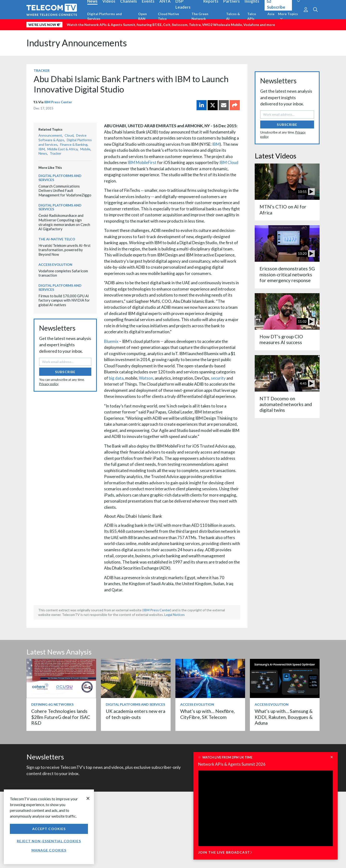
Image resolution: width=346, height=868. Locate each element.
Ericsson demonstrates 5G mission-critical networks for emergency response (287, 274)
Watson (146, 378)
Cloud (69, 135)
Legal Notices (175, 615)
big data (116, 378)
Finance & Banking (74, 144)
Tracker (42, 70)
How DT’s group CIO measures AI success (281, 339)
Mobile (85, 149)
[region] (49, 827)
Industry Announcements (77, 43)
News (43, 153)
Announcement (50, 135)
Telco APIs (252, 16)
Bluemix (111, 341)
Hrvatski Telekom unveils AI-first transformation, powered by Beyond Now (65, 250)
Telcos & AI (233, 16)
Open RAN (142, 16)
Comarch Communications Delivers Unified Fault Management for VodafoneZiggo (65, 191)
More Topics (288, 16)
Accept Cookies (49, 829)
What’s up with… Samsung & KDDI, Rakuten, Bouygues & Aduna (284, 717)
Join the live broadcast (225, 852)
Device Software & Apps (62, 138)
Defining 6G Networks (52, 704)
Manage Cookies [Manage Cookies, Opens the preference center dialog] (49, 850)
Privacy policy (49, 384)
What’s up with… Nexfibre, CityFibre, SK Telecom (207, 714)
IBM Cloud (229, 162)
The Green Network (200, 16)
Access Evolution (55, 264)
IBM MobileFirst (142, 162)
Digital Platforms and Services (105, 16)
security (218, 378)
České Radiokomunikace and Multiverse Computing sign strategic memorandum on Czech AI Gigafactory (64, 222)
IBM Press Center (58, 102)
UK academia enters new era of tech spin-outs (136, 714)
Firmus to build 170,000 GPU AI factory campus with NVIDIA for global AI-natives (64, 300)
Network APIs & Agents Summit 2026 (232, 764)
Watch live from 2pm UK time (227, 757)
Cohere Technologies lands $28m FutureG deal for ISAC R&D (61, 717)
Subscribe (65, 372)
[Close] (88, 798)
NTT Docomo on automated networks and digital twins (286, 404)
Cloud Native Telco (168, 16)
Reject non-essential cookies (49, 841)
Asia (271, 14)
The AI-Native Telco (57, 239)
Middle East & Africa (62, 149)
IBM (216, 144)
